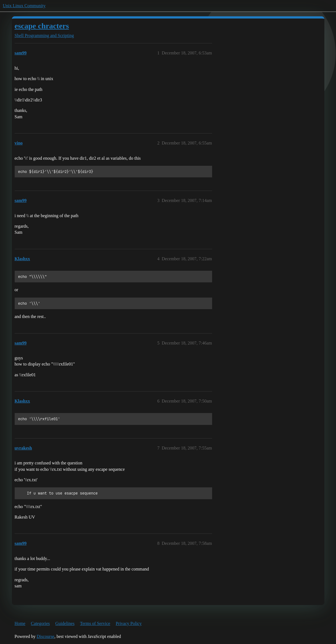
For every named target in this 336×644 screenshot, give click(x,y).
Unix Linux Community (24, 6)
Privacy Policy (129, 623)
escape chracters (42, 26)
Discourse (45, 636)
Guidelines (65, 623)
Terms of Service (95, 623)
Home (20, 623)
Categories (40, 623)
